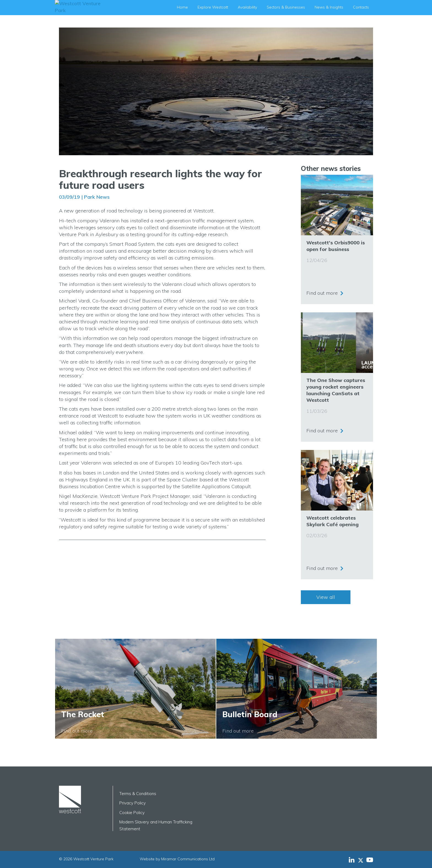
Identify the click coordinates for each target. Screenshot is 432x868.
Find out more (322, 291)
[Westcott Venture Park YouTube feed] (370, 860)
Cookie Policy (132, 813)
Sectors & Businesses (286, 7)
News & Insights (329, 7)
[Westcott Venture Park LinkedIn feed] (352, 860)
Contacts (361, 7)
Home (182, 7)
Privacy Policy (133, 803)
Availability (247, 7)
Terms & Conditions (138, 794)
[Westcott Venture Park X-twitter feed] (362, 860)
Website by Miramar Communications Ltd (177, 859)
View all (326, 597)
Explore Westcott (213, 7)
